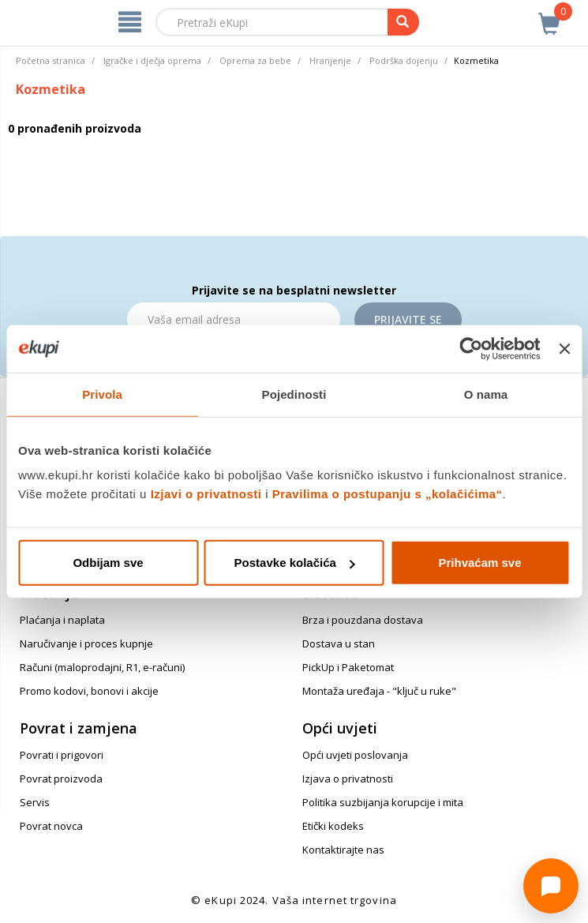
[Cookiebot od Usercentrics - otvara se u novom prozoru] (472, 348)
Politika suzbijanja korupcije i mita (383, 802)
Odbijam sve (108, 563)
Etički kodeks (333, 826)
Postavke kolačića (295, 563)
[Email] (234, 319)
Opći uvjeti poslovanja (355, 755)
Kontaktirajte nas (343, 850)
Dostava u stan (339, 643)
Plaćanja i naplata (62, 620)
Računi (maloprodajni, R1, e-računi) (102, 667)
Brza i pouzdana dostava (363, 620)
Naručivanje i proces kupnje (86, 643)
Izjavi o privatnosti (206, 494)
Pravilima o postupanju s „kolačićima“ (388, 494)
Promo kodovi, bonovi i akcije (89, 691)
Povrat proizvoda (61, 779)
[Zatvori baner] (564, 348)
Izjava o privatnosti (348, 779)
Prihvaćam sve (479, 563)
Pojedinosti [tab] (294, 394)
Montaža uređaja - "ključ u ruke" (379, 691)
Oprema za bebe (255, 60)
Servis (35, 802)
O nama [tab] (486, 394)
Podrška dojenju (404, 60)
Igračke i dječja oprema (152, 60)
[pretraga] (403, 22)
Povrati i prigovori (62, 755)
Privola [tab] (102, 394)
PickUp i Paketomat (348, 667)
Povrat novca (51, 826)
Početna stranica (51, 60)
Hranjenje (330, 60)
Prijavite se (408, 319)
